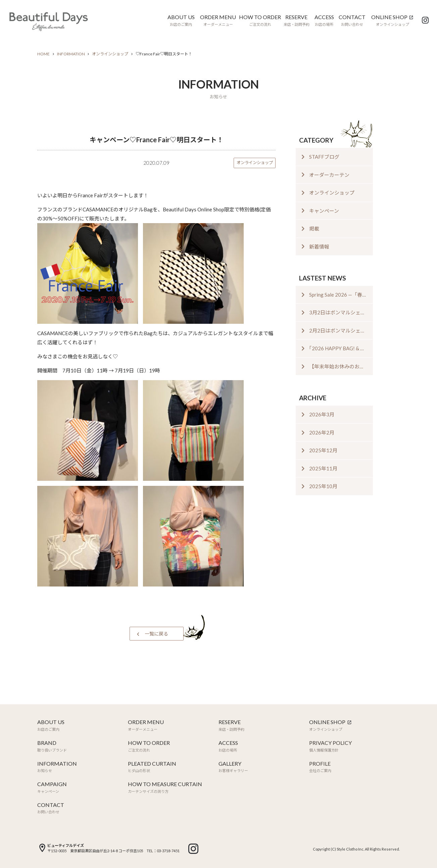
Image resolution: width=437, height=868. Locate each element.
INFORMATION (71, 54)
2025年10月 (323, 486)
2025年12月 (323, 450)
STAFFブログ (324, 157)
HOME (43, 54)
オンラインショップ (110, 54)
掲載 (314, 228)
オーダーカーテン (329, 175)
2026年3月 (322, 414)
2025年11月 (323, 468)
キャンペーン (324, 211)
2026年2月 (322, 432)
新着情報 (319, 247)
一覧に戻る (156, 634)
